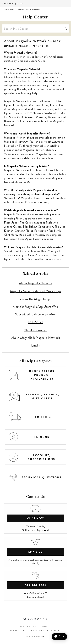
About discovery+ (35, 330)
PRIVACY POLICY (28, 627)
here (51, 158)
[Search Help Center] (35, 28)
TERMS (44, 627)
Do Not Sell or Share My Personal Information (36, 631)
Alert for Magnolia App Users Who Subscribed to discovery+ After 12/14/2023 (35, 314)
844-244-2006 (35, 585)
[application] (58, 637)
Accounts (36, 9)
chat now (35, 518)
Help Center (9, 9)
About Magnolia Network (36, 283)
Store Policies (23, 9)
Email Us (36, 552)
